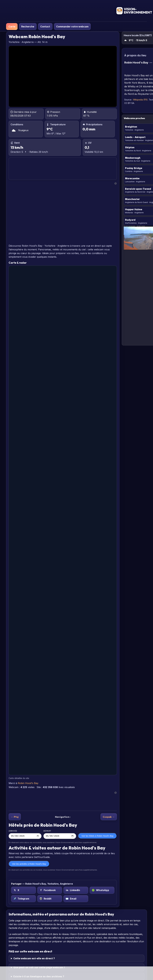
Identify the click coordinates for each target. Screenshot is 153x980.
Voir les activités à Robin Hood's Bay (29, 864)
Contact (45, 27)
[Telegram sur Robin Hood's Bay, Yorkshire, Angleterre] (23, 899)
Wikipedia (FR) (140, 100)
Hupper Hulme (134, 209)
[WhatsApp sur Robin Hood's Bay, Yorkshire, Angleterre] (102, 891)
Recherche (28, 27)
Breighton (131, 127)
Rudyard (130, 220)
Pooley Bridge (134, 168)
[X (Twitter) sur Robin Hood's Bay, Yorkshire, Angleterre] (23, 891)
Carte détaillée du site (19, 778)
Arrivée (25, 835)
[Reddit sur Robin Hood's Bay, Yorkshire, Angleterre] (50, 899)
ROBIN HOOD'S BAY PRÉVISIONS (63, 169)
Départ (60, 835)
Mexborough (133, 158)
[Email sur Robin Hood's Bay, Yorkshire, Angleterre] (76, 899)
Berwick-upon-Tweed (138, 189)
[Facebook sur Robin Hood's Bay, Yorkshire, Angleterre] (50, 891)
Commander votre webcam (72, 27)
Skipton (130, 147)
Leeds (135, 137)
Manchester (132, 199)
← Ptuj (15, 817)
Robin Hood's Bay (28, 783)
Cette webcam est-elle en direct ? (34, 959)
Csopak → (109, 817)
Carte (12, 27)
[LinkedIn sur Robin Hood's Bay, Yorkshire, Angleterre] (76, 891)
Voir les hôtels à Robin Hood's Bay (98, 836)
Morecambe (132, 178)
